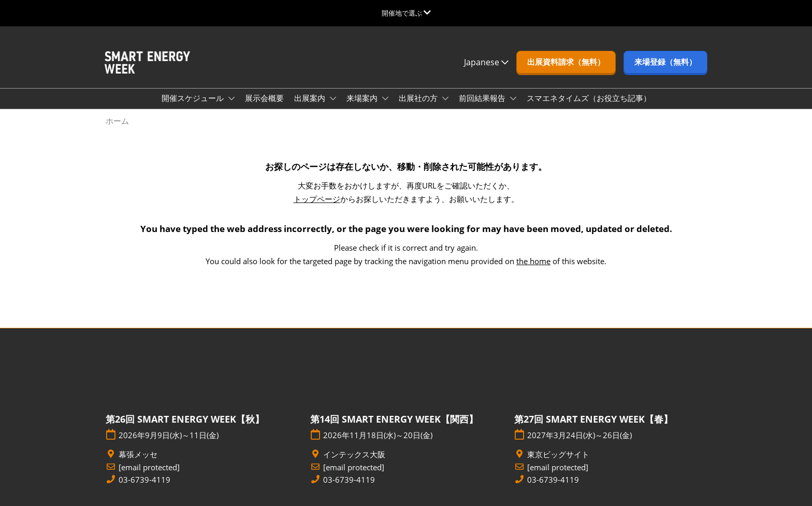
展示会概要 (264, 98)
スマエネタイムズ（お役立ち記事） (589, 98)
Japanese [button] (486, 62)
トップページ (317, 199)
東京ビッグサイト (558, 454)
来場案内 (363, 98)
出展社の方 (419, 98)
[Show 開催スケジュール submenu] (231, 98)
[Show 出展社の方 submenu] (445, 98)
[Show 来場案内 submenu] (385, 98)
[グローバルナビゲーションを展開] (406, 13)
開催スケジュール (194, 98)
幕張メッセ (138, 454)
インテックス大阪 (354, 454)
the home (533, 261)
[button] (566, 62)
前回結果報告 (483, 98)
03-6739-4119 (144, 480)
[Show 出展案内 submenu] (333, 98)
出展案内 (311, 98)
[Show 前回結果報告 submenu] (513, 98)
